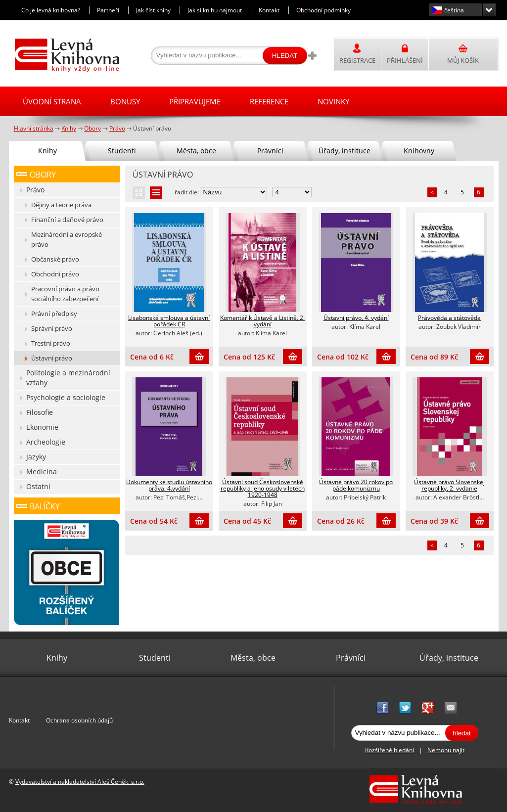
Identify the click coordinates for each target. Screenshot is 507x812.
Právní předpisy (54, 314)
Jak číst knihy (153, 10)
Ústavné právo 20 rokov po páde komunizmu (356, 485)
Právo (35, 190)
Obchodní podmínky (323, 10)
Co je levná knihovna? (51, 10)
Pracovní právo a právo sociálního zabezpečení (65, 294)
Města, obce (196, 151)
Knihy (47, 151)
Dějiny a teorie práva (61, 205)
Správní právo (52, 328)
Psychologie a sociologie (66, 397)
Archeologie (46, 442)
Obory (43, 175)
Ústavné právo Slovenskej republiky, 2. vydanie (449, 485)
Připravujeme (195, 101)
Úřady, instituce (345, 151)
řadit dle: (187, 192)
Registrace (357, 60)
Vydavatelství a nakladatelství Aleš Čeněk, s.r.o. (80, 782)
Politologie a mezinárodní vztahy (68, 378)
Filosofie (40, 412)
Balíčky (45, 506)
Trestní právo (51, 343)
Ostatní (38, 486)
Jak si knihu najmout (215, 10)
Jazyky (36, 457)
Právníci (270, 151)
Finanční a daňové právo (67, 220)
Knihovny (419, 151)
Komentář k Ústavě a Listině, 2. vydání (262, 321)
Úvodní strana (52, 101)
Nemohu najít (446, 750)
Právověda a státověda (449, 318)
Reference (269, 101)
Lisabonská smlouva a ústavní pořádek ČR (169, 321)
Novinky (333, 101)
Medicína (42, 472)
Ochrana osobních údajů (79, 720)
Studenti (122, 151)
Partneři (108, 10)
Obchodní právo (55, 274)
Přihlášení (405, 60)
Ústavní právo (52, 358)
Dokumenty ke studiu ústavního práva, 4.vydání (169, 485)
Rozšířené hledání (390, 750)
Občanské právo (55, 259)
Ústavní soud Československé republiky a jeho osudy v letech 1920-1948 (263, 488)
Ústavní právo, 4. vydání (356, 318)
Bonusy (125, 101)
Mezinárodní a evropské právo (67, 239)
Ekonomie (42, 427)
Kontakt (269, 10)
